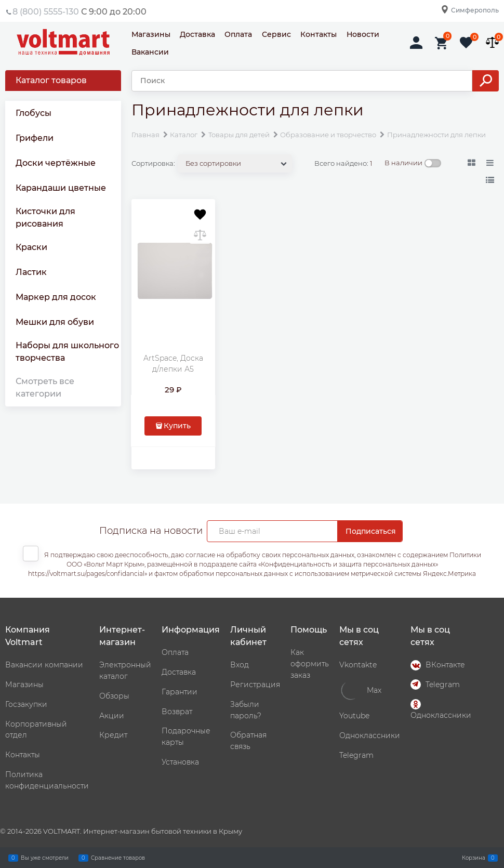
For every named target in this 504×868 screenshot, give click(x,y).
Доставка (197, 34)
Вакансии (150, 52)
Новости (363, 34)
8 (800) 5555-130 (46, 12)
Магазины (151, 34)
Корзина (474, 858)
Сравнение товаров (118, 858)
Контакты (319, 34)
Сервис (276, 34)
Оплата (238, 34)
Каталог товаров (51, 80)
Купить (177, 426)
